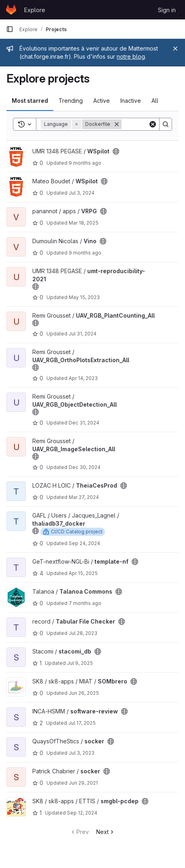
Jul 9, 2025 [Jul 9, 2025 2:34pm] (80, 663)
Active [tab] (102, 101)
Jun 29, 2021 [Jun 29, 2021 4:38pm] (83, 783)
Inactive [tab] (131, 101)
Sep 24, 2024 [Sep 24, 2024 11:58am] (84, 543)
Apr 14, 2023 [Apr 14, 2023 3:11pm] (83, 378)
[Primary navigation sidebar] (10, 29)
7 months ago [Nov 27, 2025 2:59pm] (85, 603)
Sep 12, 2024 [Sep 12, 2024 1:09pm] (82, 813)
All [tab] (155, 101)
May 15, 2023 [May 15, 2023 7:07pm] (84, 297)
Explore (35, 10)
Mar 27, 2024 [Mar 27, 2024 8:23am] (84, 497)
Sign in (167, 10)
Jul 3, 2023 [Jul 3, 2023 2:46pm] (82, 753)
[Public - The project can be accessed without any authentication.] (116, 151)
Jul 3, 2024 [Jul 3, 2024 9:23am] (82, 193)
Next (106, 832)
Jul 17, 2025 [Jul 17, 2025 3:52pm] (82, 723)
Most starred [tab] (30, 101)
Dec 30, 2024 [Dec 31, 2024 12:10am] (85, 467)
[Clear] (153, 124)
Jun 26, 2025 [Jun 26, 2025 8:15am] (84, 693)
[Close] (175, 49)
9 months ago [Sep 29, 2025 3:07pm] (85, 253)
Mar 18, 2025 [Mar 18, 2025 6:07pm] (84, 223)
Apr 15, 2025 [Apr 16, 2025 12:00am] (83, 573)
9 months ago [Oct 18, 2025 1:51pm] (85, 163)
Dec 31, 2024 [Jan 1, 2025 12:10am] (84, 423)
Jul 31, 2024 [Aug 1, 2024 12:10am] (83, 334)
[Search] (166, 124)
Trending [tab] (71, 101)
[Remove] (117, 124)
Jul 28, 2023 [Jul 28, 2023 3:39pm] (83, 633)
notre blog (131, 56)
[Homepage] (11, 10)
